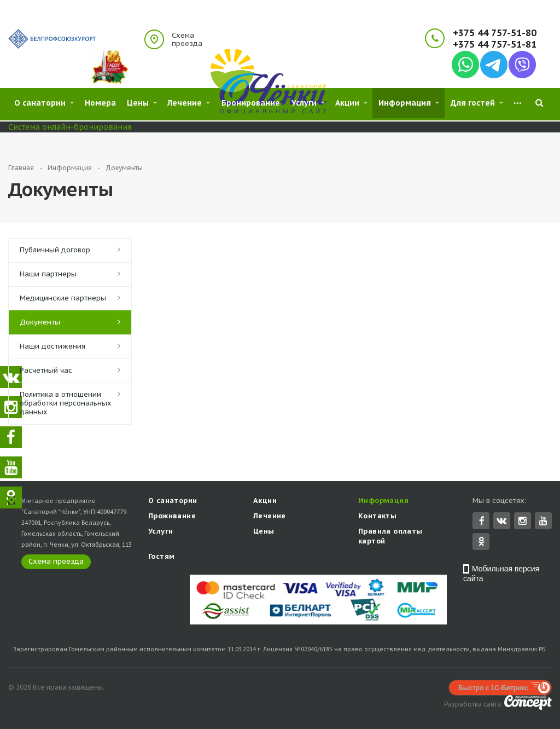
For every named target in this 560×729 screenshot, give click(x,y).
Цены (264, 532)
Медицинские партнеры (63, 298)
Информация (383, 502)
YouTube (543, 522)
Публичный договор (55, 250)
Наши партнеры (48, 274)
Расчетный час (46, 370)
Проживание (172, 517)
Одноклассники (481, 542)
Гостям (161, 557)
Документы (40, 322)
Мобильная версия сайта (501, 575)
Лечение (270, 517)
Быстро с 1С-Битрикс (493, 689)
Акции (265, 502)
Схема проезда (187, 39)
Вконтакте (501, 521)
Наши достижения (52, 346)
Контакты (377, 517)
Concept (528, 704)
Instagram (523, 522)
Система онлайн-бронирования (70, 127)
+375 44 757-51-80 (495, 33)
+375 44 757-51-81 (495, 45)
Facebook (482, 522)
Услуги (161, 532)
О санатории (173, 502)
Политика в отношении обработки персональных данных (66, 403)
